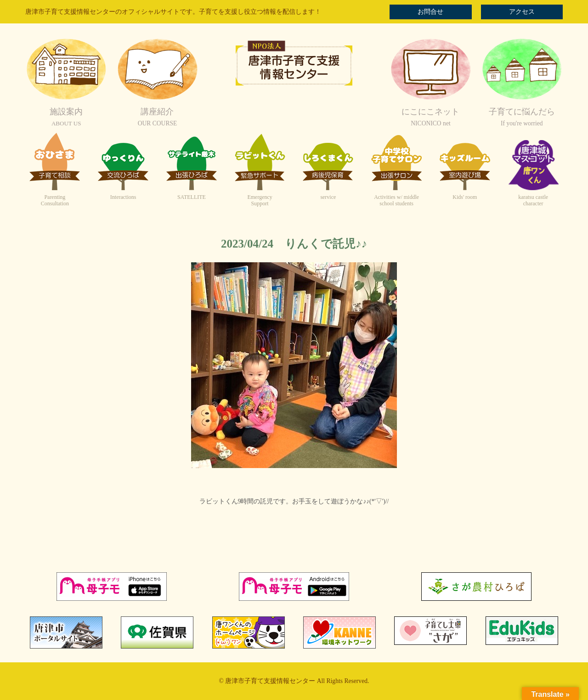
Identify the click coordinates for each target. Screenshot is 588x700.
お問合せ (430, 12)
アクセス (522, 12)
